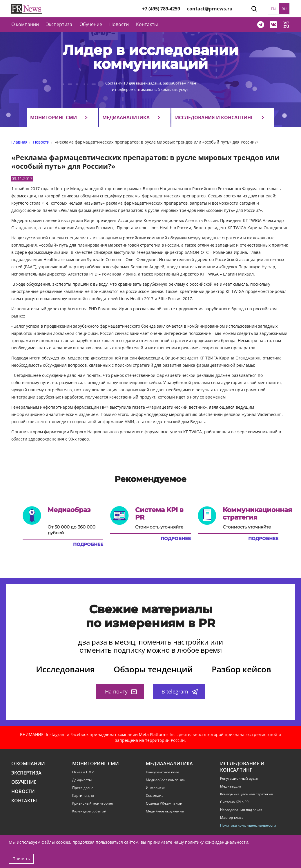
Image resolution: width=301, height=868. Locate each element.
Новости (119, 24)
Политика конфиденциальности (248, 825)
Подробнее (88, 544)
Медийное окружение (165, 811)
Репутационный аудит (239, 779)
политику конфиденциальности (217, 842)
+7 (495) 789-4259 (161, 9)
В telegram (180, 691)
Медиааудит (231, 786)
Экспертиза (26, 773)
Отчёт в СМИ (83, 772)
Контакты (147, 24)
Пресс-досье (83, 788)
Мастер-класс (232, 818)
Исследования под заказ (241, 810)
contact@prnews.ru (210, 9)
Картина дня (83, 796)
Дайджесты (82, 780)
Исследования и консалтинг (214, 118)
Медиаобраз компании (166, 780)
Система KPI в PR (234, 802)
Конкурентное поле (163, 772)
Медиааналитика (126, 118)
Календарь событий (89, 811)
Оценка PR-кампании (164, 803)
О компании (25, 24)
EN (273, 9)
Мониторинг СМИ (54, 118)
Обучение (91, 24)
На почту (121, 691)
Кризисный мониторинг (93, 803)
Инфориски (156, 788)
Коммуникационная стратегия (246, 794)
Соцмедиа (155, 796)
